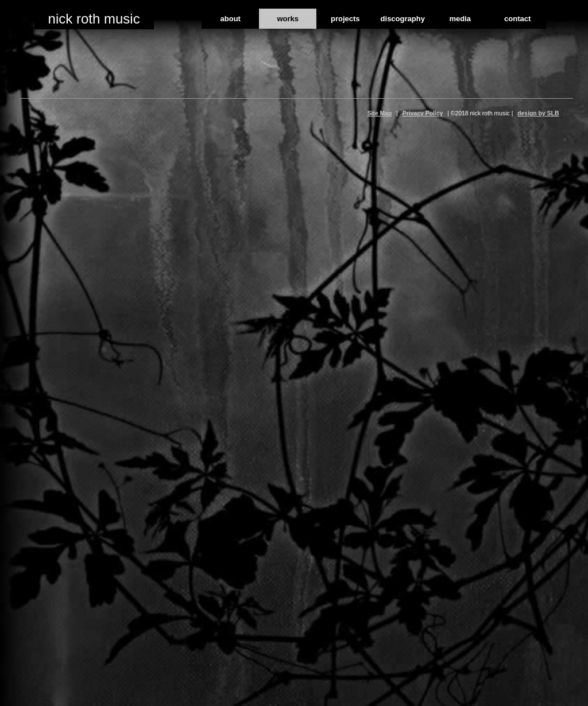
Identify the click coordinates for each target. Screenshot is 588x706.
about (231, 19)
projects (345, 19)
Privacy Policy (423, 113)
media (460, 19)
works (288, 19)
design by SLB (538, 113)
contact (517, 19)
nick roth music (94, 19)
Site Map (380, 113)
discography (403, 19)
